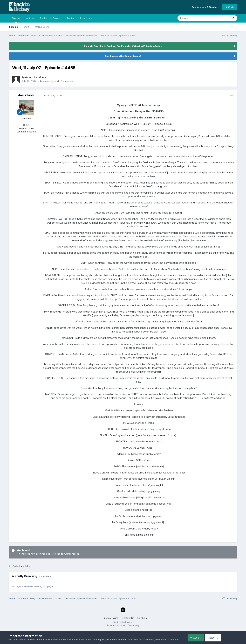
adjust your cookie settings (112, 636)
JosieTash (26, 95)
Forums (14, 27)
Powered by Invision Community (123, 625)
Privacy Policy (111, 618)
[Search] (195, 18)
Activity (30, 18)
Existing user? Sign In (205, 7)
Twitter (70, 18)
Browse (16, 20)
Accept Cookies (197, 636)
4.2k (27, 125)
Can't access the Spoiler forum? (123, 56)
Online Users (42, 27)
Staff (27, 27)
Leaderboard (87, 18)
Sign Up (230, 7)
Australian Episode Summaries (56, 81)
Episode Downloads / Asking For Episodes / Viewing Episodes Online (123, 46)
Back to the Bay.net (50, 18)
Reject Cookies (225, 636)
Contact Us (128, 618)
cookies (31, 636)
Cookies (142, 618)
